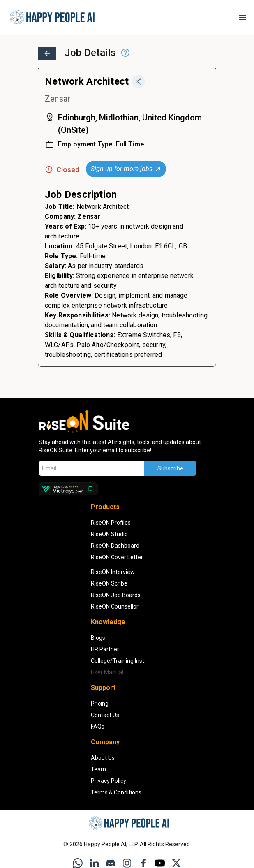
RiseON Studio (109, 534)
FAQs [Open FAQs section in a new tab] (98, 727)
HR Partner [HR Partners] (105, 649)
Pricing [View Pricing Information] (100, 704)
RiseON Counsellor (115, 606)
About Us (103, 758)
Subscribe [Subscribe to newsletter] (170, 468)
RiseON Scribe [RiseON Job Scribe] (109, 583)
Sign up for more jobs (126, 169)
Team (98, 769)
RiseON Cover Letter (117, 557)
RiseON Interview (113, 572)
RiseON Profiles (111, 523)
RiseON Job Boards (116, 595)
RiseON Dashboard (115, 546)
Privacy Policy (109, 781)
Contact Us (105, 715)
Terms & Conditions (116, 792)
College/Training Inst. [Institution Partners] (118, 661)
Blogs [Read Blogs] (98, 638)
